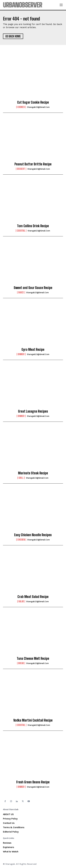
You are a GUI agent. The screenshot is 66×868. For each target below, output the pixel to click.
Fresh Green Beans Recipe (33, 782)
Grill (21, 478)
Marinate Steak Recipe (33, 473)
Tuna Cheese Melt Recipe (33, 658)
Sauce (21, 292)
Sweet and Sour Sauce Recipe (33, 288)
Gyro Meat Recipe (33, 350)
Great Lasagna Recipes (33, 411)
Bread (21, 663)
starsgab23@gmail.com (38, 107)
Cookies (21, 107)
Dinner (21, 354)
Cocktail (21, 231)
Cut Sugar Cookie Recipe (33, 102)
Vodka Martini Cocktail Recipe (33, 720)
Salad (21, 601)
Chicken (21, 540)
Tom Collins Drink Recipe (33, 226)
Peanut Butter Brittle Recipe (33, 164)
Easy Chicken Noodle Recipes (33, 535)
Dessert (21, 169)
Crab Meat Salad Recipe (33, 597)
